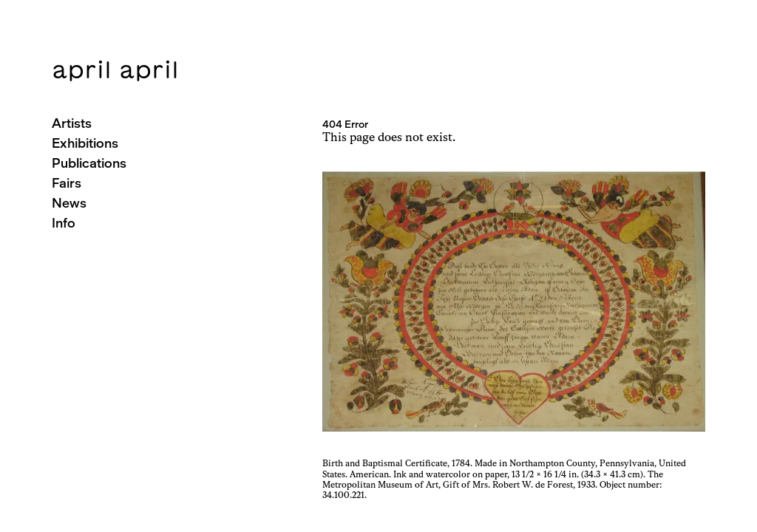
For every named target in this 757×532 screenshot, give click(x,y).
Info (64, 223)
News (69, 203)
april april (115, 69)
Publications (89, 163)
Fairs (67, 183)
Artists (72, 123)
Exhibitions (85, 143)
